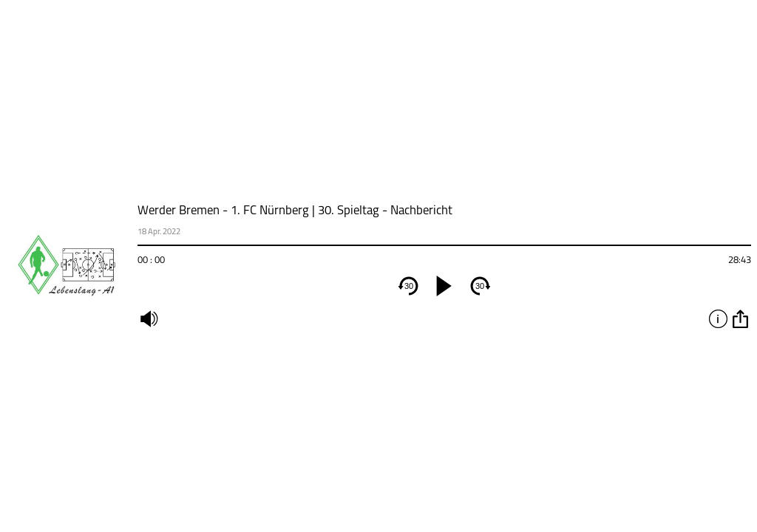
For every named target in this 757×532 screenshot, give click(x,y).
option (740, 318)
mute (149, 318)
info (718, 318)
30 (409, 286)
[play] (444, 286)
